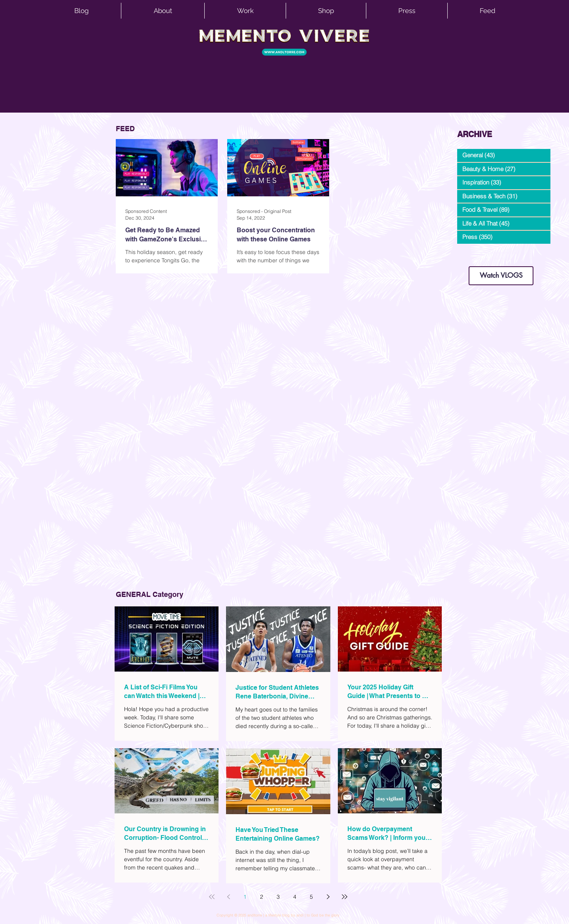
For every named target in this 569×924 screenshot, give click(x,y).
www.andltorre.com (476, 259)
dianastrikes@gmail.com (501, 253)
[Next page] (328, 897)
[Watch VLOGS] (501, 276)
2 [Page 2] (262, 897)
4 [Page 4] (295, 897)
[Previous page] (228, 897)
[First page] (212, 897)
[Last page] (345, 897)
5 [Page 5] (311, 897)
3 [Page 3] (278, 897)
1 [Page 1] (245, 897)
